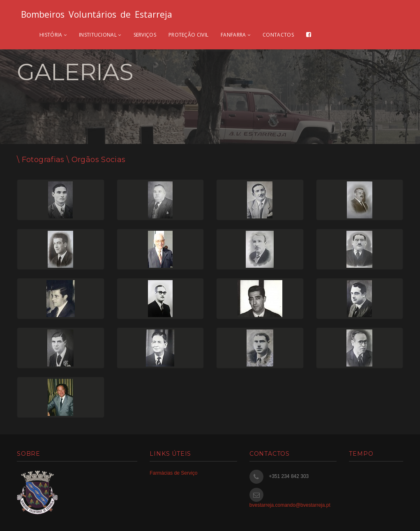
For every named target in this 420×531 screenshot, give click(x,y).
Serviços (145, 35)
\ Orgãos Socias (95, 160)
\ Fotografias (41, 160)
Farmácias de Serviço (173, 473)
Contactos (278, 35)
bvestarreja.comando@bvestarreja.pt (290, 505)
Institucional (100, 35)
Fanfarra (235, 35)
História (53, 35)
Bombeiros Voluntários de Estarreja (97, 14)
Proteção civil (188, 35)
